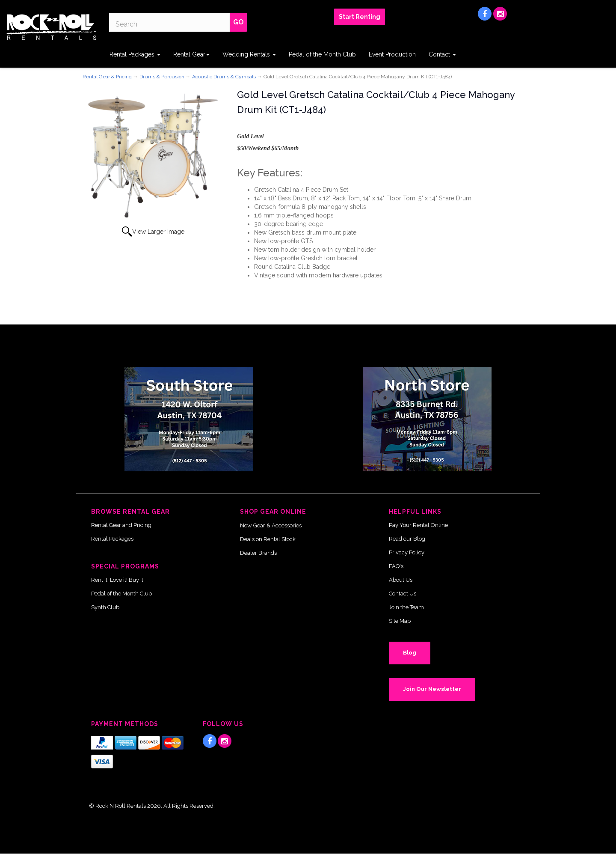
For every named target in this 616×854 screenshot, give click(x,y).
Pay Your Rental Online (418, 525)
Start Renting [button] (360, 17)
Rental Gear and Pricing (121, 525)
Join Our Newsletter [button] (432, 689)
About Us (401, 580)
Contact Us (403, 594)
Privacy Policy (407, 552)
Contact (442, 54)
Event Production (392, 54)
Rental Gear (191, 54)
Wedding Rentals (249, 54)
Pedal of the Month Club (322, 54)
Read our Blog (407, 539)
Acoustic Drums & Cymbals (224, 77)
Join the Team (406, 607)
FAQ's (396, 566)
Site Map (400, 621)
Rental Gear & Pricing (107, 77)
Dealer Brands (258, 553)
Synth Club (105, 607)
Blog (410, 653)
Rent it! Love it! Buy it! (118, 580)
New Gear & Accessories (271, 525)
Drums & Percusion (162, 77)
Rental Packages (135, 54)
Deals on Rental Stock (268, 539)
